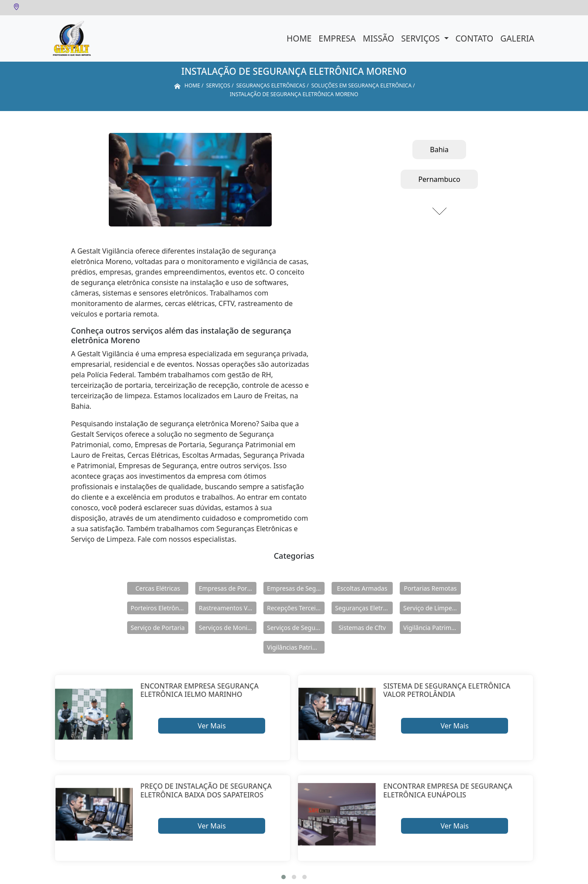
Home (299, 38)
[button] (284, 877)
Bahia (439, 150)
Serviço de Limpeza (431, 608)
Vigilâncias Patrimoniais (296, 647)
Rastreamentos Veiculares (228, 608)
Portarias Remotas (430, 588)
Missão (378, 38)
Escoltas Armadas (362, 588)
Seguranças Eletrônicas (364, 608)
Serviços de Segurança (296, 628)
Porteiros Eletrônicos (159, 608)
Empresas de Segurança (296, 588)
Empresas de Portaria (228, 588)
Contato (475, 38)
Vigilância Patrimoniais (432, 628)
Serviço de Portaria (158, 628)
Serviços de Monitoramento (228, 628)
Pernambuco (439, 179)
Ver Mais (211, 726)
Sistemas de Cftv (362, 628)
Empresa (337, 38)
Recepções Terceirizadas (296, 608)
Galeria (517, 38)
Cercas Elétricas (158, 588)
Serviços (421, 38)
